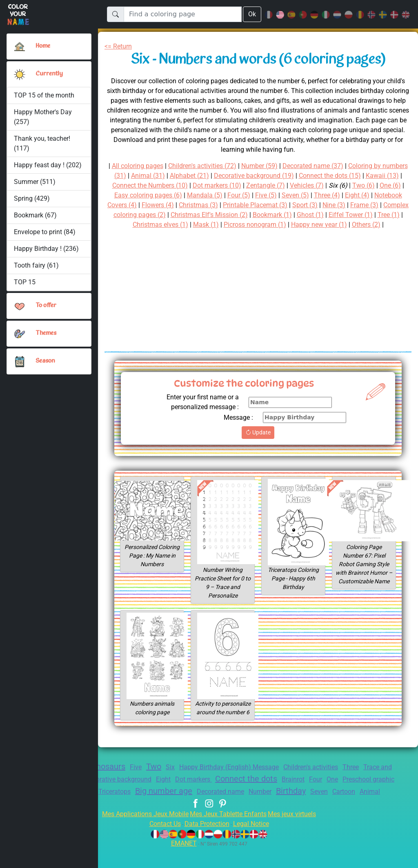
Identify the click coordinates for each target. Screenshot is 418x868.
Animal (224, 812)
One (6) (131, 195)
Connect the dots (285, 788)
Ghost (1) (387, 215)
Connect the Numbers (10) (185, 185)
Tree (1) (172, 225)
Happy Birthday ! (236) (47, 249)
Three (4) (374, 195)
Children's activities (325, 777)
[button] (20, 74)
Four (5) (280, 195)
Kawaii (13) (122, 185)
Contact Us (161, 843)
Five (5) (309, 195)
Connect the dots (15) (369, 176)
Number (322, 801)
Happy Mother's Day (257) (43, 117)
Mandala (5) (245, 195)
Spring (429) (32, 198)
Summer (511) (35, 182)
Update (258, 442)
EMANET (182, 863)
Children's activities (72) (213, 166)
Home (44, 46)
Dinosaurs (105, 776)
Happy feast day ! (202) (48, 165)
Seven (386, 801)
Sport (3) (363, 205)
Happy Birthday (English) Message (236, 777)
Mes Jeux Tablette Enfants (229, 834)
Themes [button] (46, 333)
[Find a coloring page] (182, 14)
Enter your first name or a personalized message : (199, 412)
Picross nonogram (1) (319, 225)
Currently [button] (48, 74)
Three (369, 777)
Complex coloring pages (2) (189, 215)
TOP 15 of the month (44, 95)
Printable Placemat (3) (310, 205)
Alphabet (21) (218, 176)
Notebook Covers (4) (152, 205)
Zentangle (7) (308, 185)
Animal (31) (174, 176)
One (378, 789)
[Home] (20, 46)
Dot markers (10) (256, 185)
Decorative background (146, 789)
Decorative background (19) (287, 176)
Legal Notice (255, 843)
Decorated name (279, 801)
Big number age (219, 801)
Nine (134, 801)
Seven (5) (340, 195)
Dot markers (228, 789)
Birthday (355, 801)
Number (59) (275, 166)
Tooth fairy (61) (36, 265)
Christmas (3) (250, 205)
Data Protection (207, 843)
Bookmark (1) (346, 215)
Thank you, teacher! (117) (43, 143)
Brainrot (336, 789)
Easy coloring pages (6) (185, 195)
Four (360, 789)
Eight (196, 789)
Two (155, 776)
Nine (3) (394, 205)
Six (172, 777)
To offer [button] (47, 306)
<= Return (120, 46)
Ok (252, 14)
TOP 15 (25, 282)
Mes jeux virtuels (297, 834)
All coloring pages (142, 166)
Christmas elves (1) (219, 225)
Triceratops (165, 801)
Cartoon (196, 812)
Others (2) (263, 234)
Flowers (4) (206, 205)
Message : (237, 427)
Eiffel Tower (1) (132, 225)
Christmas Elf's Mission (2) (278, 215)
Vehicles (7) (351, 185)
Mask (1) (267, 225)
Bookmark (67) (35, 215)
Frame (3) (126, 215)
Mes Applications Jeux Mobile (141, 834)
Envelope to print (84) (45, 232)
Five (136, 777)
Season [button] (45, 361)
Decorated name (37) (332, 166)
